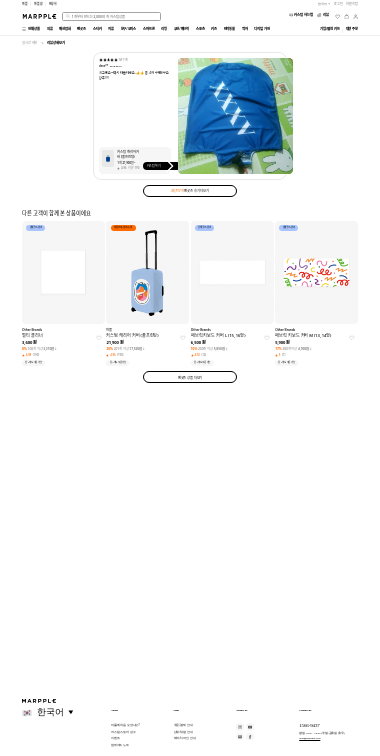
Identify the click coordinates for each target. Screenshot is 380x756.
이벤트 (115, 738)
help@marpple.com (309, 738)
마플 (25, 4)
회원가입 (352, 4)
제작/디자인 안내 (185, 738)
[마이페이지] (355, 16)
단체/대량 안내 (183, 732)
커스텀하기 (162, 166)
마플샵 (38, 4)
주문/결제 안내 (183, 725)
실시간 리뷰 (29, 42)
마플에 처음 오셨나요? (125, 725)
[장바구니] (346, 16)
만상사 (53, 4)
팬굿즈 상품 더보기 (190, 377)
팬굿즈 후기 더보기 (190, 190)
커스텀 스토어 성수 (123, 732)
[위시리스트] (337, 16)
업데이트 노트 (120, 745)
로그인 (338, 4)
